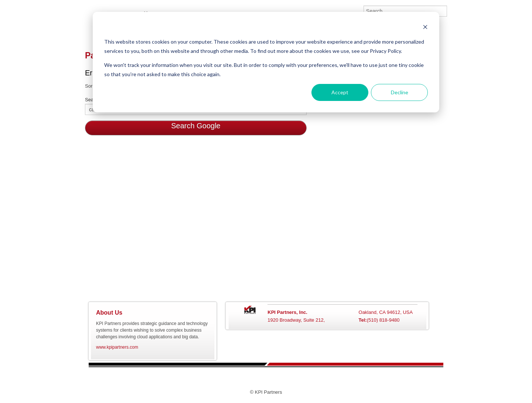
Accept (340, 92)
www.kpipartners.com (117, 347)
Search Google (196, 126)
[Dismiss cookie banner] (425, 28)
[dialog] (266, 62)
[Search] (405, 11)
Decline (400, 92)
